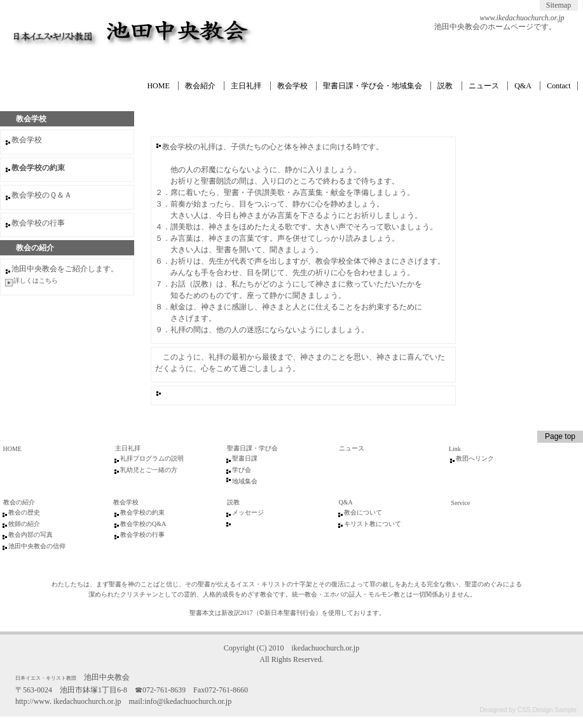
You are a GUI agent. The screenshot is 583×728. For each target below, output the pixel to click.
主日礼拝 (246, 86)
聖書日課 (245, 458)
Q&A (523, 86)
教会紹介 (200, 86)
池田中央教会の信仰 (37, 546)
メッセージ (248, 512)
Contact (559, 86)
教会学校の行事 (38, 223)
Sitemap (559, 5)
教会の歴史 (24, 512)
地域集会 (245, 481)
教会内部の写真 (31, 535)
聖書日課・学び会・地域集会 (373, 86)
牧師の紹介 (24, 524)
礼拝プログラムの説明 (152, 458)
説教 (445, 86)
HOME (158, 86)
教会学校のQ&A (143, 524)
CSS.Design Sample (547, 710)
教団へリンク (475, 458)
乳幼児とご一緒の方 (149, 470)
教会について (363, 512)
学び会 (242, 470)
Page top (560, 436)
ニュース (484, 86)
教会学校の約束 (142, 512)
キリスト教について (373, 524)
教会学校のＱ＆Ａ (42, 195)
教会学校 (292, 86)
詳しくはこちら (36, 280)
